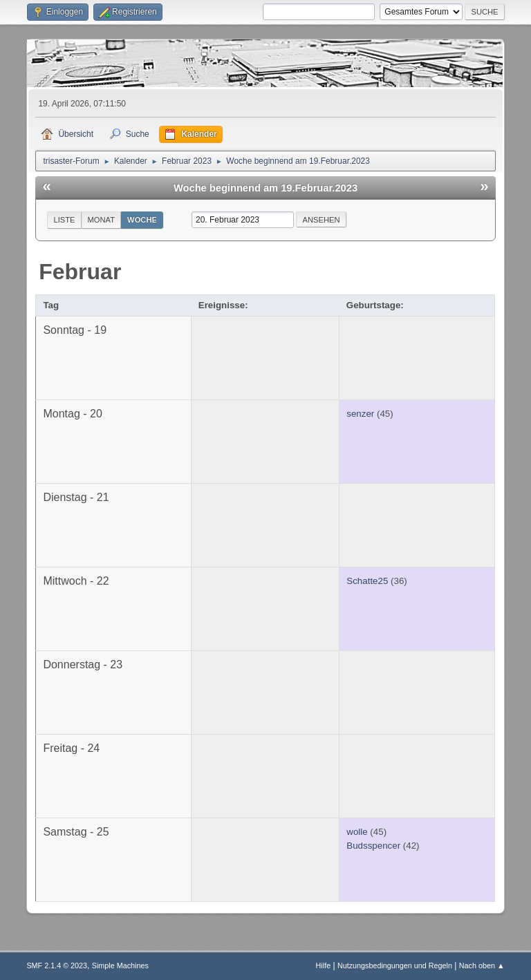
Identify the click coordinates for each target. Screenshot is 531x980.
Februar (80, 272)
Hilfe (324, 965)
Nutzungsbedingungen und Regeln (395, 965)
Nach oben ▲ (482, 965)
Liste (64, 220)
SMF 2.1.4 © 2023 (57, 965)
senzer (360, 414)
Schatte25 (367, 581)
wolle (357, 832)
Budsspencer (373, 846)
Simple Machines (120, 965)
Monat (102, 220)
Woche (142, 220)
